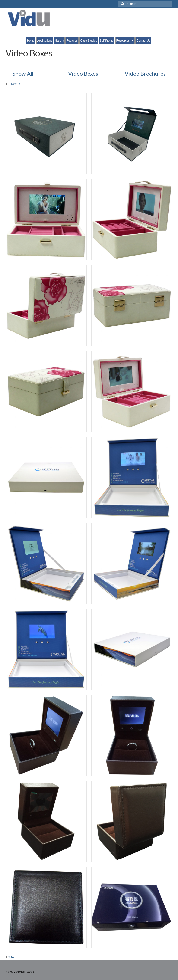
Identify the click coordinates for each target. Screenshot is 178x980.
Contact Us (143, 41)
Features (72, 41)
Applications (45, 41)
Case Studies (89, 41)
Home (31, 41)
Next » (16, 84)
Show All (23, 74)
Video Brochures (145, 74)
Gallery (59, 41)
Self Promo (106, 41)
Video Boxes (83, 74)
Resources (125, 41)
